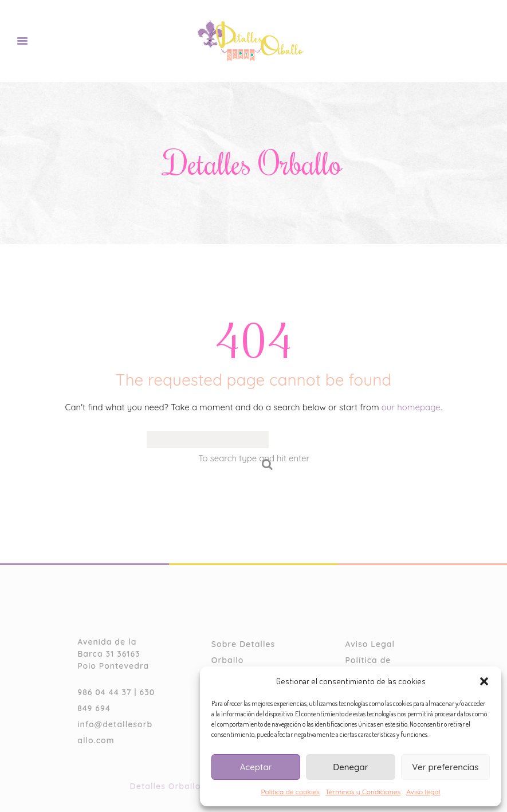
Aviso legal (423, 792)
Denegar (350, 767)
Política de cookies (290, 792)
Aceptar (256, 767)
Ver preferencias (445, 767)
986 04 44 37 (104, 692)
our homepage (411, 407)
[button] (484, 681)
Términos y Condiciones (363, 792)
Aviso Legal (370, 644)
